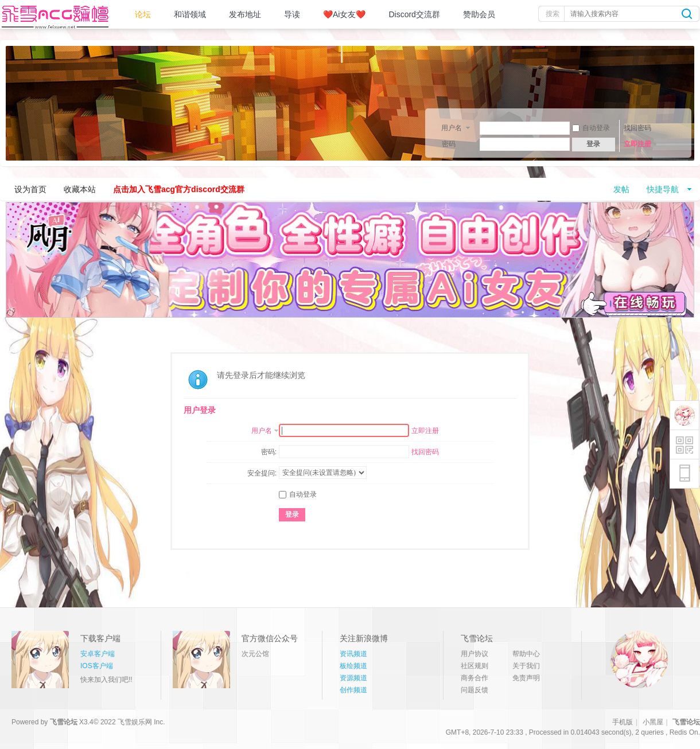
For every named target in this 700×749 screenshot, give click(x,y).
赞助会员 (479, 14)
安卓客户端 (98, 654)
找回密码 (637, 128)
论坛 (143, 14)
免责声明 (526, 678)
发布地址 (245, 14)
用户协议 (475, 654)
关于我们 (526, 666)
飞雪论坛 (64, 722)
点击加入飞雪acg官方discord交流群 (179, 189)
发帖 (621, 189)
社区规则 (475, 666)
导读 (292, 14)
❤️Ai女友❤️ (344, 14)
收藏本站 (80, 189)
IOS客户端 (97, 666)
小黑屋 (653, 722)
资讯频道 (353, 654)
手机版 (623, 722)
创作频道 (353, 690)
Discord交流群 (414, 14)
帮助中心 (526, 654)
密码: (269, 452)
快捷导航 (663, 189)
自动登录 (591, 128)
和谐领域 (190, 14)
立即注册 (637, 144)
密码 (449, 144)
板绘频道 (353, 666)
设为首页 (30, 189)
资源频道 (353, 678)
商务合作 (475, 678)
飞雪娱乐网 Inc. (141, 722)
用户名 (452, 128)
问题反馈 (475, 690)
